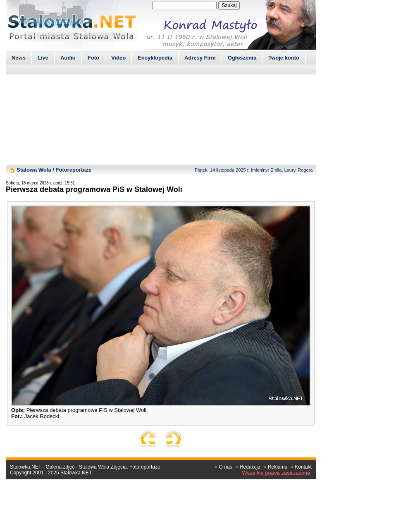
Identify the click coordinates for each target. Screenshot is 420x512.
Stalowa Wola (34, 170)
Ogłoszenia (242, 58)
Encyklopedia (155, 58)
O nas (226, 467)
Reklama (278, 467)
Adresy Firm (200, 58)
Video (118, 58)
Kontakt (303, 467)
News (19, 58)
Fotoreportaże (73, 170)
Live (43, 58)
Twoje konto (284, 58)
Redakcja (250, 467)
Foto (93, 58)
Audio (68, 58)
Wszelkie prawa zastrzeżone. (277, 473)
